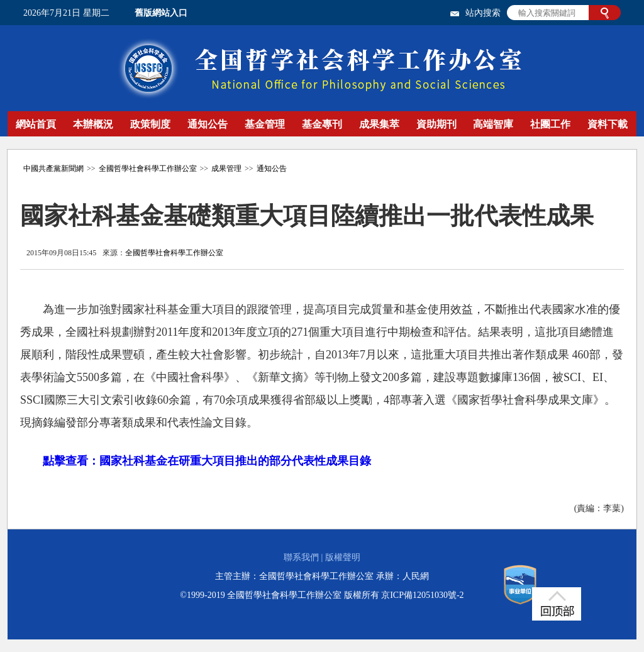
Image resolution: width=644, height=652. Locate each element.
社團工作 (550, 124)
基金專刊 (322, 124)
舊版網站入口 (161, 13)
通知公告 (208, 124)
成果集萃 (379, 124)
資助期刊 (436, 124)
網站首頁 (36, 124)
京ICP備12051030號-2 (422, 595)
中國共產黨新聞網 (53, 169)
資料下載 (608, 124)
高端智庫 (493, 124)
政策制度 (150, 124)
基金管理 (265, 124)
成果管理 (226, 169)
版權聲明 (343, 557)
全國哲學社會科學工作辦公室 (148, 169)
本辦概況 (93, 124)
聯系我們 (301, 557)
